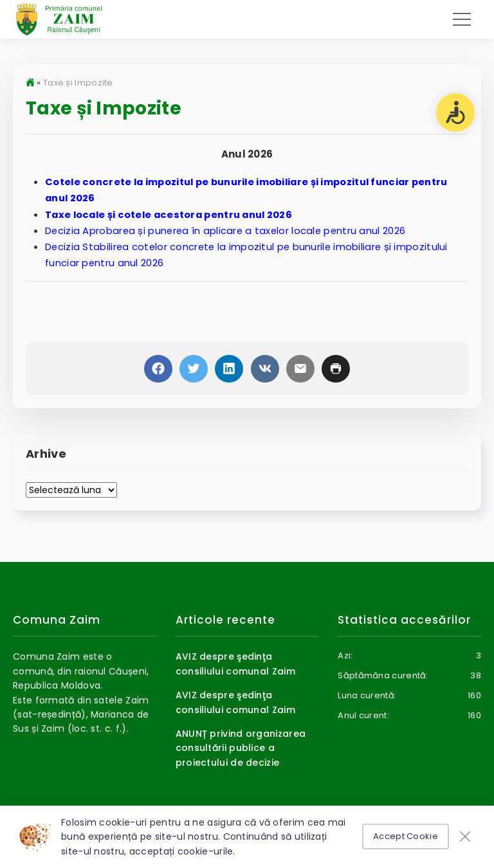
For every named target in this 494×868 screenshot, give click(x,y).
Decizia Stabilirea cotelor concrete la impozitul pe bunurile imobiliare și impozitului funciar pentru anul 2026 (249, 256)
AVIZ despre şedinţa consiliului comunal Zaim (235, 667)
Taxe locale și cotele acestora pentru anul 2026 (172, 214)
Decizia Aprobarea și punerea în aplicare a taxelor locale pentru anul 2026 (228, 231)
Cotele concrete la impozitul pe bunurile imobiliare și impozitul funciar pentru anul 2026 (254, 190)
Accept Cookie (406, 836)
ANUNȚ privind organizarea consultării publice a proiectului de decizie (241, 751)
